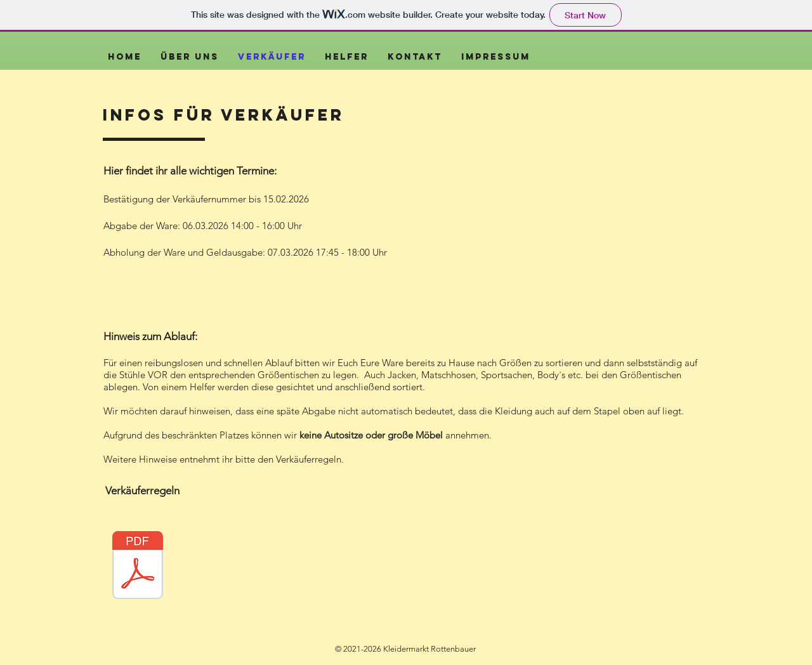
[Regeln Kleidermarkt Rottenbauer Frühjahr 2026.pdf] (138, 567)
